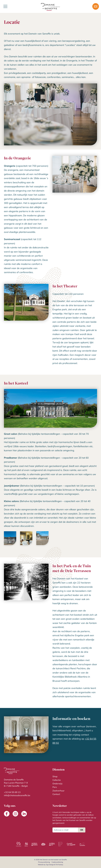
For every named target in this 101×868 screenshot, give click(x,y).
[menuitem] (75, 777)
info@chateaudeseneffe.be (17, 795)
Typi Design (50, 865)
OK (82, 830)
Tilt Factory (59, 865)
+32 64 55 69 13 (12, 792)
